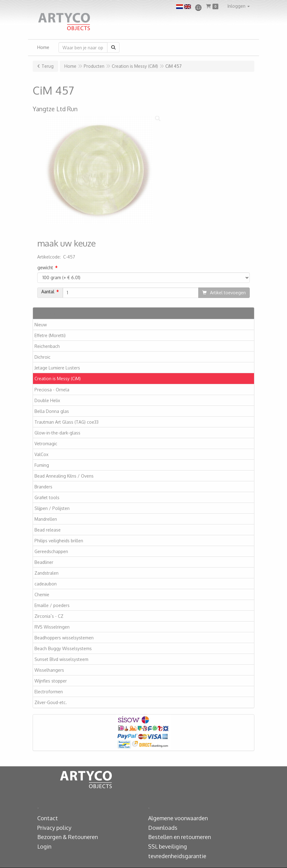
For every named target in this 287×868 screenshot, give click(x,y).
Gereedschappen (51, 551)
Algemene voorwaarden (178, 818)
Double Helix (47, 400)
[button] (239, 6)
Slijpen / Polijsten (52, 508)
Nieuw (41, 325)
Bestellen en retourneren (180, 837)
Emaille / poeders (52, 605)
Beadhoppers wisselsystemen (64, 638)
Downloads (163, 828)
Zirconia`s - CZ (49, 616)
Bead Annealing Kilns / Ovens (64, 476)
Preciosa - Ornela (52, 390)
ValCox (41, 454)
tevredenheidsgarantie (177, 856)
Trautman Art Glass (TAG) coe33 (67, 422)
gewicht (45, 268)
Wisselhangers (49, 670)
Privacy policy (54, 828)
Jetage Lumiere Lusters (57, 368)
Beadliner (44, 562)
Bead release (48, 530)
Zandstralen (46, 573)
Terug (48, 66)
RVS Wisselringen (52, 627)
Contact (48, 818)
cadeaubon (46, 584)
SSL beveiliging (168, 846)
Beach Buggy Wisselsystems (63, 648)
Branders (43, 487)
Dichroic (42, 357)
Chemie (42, 595)
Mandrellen (46, 519)
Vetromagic (46, 444)
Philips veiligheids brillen (59, 541)
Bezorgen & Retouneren (68, 837)
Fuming (42, 465)
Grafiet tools (47, 497)
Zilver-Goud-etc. (51, 702)
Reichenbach (47, 346)
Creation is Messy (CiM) (58, 379)
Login (44, 846)
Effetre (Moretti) (50, 335)
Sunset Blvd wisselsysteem (61, 659)
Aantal (48, 292)
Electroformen (49, 692)
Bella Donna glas (52, 411)
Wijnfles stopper (51, 681)
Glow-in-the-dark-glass (57, 433)
